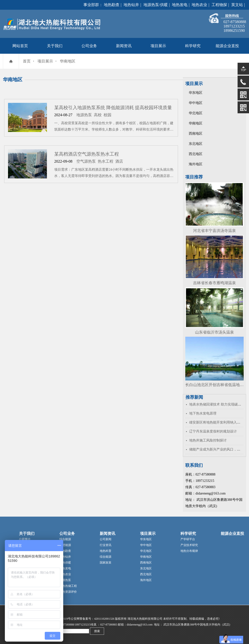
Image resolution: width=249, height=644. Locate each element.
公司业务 (89, 46)
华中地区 (196, 103)
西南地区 (196, 134)
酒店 (119, 161)
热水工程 (106, 161)
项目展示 (158, 46)
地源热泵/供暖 (156, 5)
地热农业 (199, 5)
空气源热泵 (86, 161)
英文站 (237, 5)
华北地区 (196, 113)
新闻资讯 (124, 46)
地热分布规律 (189, 551)
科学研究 (193, 46)
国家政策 (106, 563)
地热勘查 (112, 5)
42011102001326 (104, 619)
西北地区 (196, 154)
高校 (98, 115)
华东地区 (196, 93)
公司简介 (25, 539)
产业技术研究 (189, 545)
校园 (107, 115)
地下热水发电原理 (203, 413)
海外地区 (196, 164)
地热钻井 (131, 5)
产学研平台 (188, 539)
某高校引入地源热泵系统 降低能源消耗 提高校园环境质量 (113, 108)
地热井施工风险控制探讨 (208, 440)
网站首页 (20, 46)
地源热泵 (84, 115)
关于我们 (55, 46)
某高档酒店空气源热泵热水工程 (87, 154)
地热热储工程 (68, 586)
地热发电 (180, 5)
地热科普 (106, 551)
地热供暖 (65, 563)
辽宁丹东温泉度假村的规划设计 (213, 431)
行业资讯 (106, 545)
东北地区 (196, 144)
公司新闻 (106, 539)
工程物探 (219, 5)
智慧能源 (65, 545)
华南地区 (68, 61)
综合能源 (65, 539)
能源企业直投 (227, 46)
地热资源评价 (68, 592)
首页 (27, 61)
